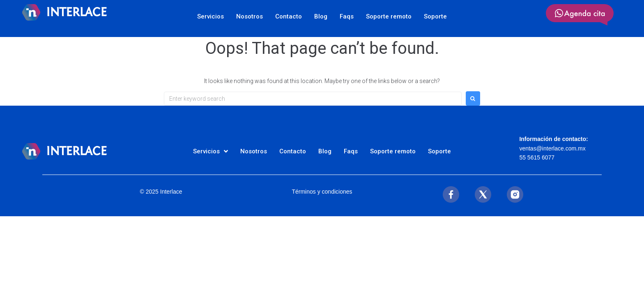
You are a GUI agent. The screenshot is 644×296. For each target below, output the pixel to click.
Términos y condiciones (322, 192)
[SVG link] (580, 15)
